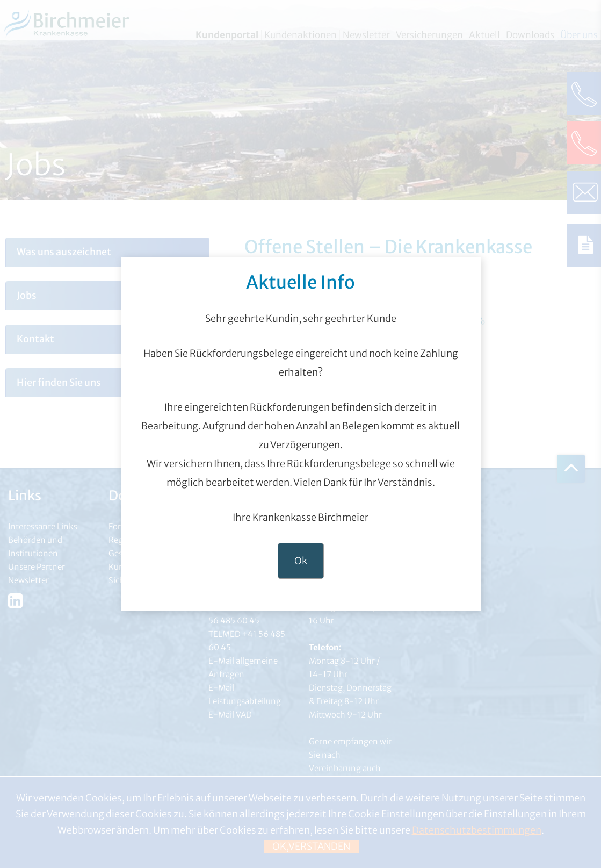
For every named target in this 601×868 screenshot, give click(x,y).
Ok (301, 561)
